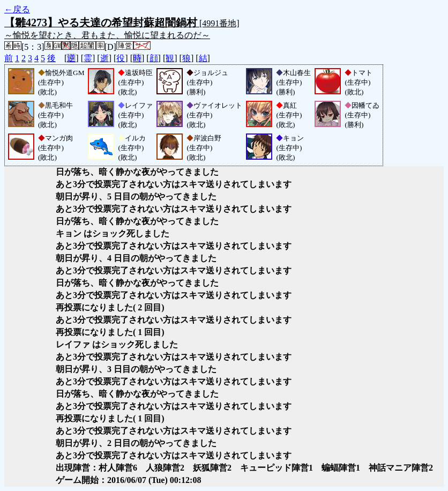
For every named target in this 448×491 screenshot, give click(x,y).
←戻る (17, 9)
